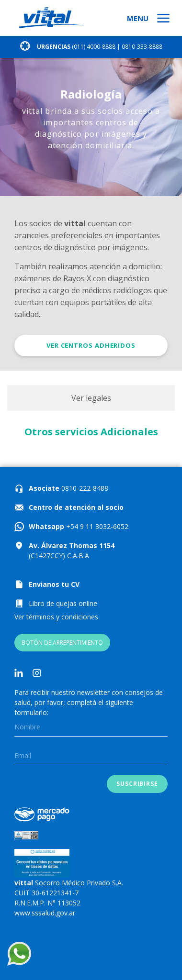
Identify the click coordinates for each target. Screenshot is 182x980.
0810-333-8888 (142, 47)
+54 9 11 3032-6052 (96, 526)
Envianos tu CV (54, 584)
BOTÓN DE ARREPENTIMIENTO (62, 643)
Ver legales (91, 398)
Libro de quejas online (63, 603)
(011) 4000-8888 (94, 47)
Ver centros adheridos (91, 345)
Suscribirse (137, 784)
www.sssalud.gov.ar (45, 913)
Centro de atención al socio (76, 507)
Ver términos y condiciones (56, 617)
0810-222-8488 (84, 488)
